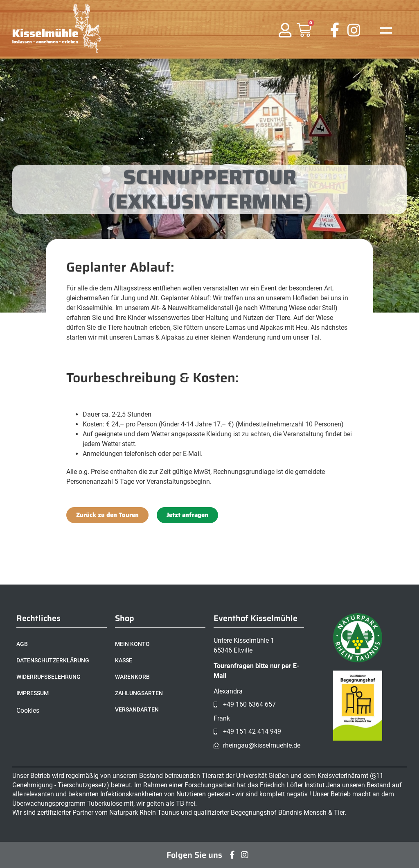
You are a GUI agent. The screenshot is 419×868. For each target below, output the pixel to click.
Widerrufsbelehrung (48, 677)
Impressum (33, 693)
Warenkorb (132, 677)
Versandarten (137, 709)
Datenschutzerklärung (53, 660)
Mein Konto (132, 644)
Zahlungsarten (139, 693)
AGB (22, 644)
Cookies (28, 710)
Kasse (124, 660)
